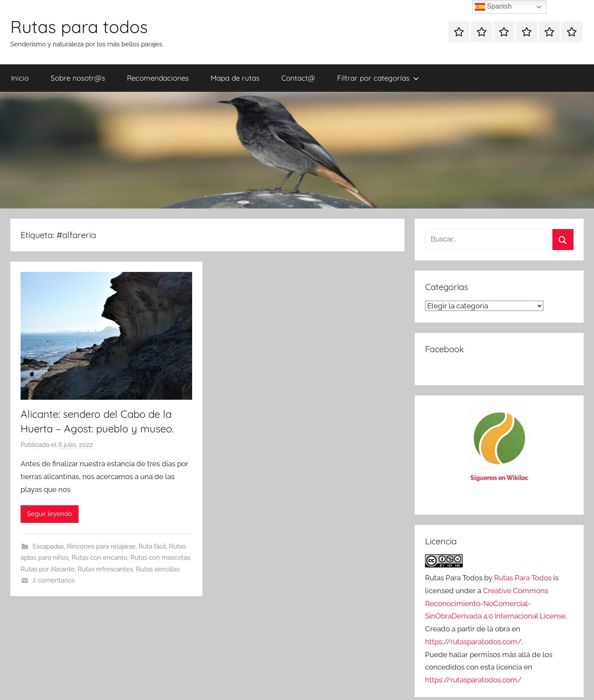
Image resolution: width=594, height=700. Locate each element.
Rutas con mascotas (160, 558)
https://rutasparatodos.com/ (473, 642)
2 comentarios (54, 580)
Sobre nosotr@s (78, 78)
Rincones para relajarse (101, 546)
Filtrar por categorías (378, 78)
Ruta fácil (152, 546)
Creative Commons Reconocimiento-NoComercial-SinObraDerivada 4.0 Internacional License (495, 603)
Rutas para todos (79, 27)
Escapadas (48, 546)
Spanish (493, 7)
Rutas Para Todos (523, 578)
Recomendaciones (158, 78)
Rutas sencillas (158, 569)
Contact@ (298, 78)
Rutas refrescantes (105, 569)
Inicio (20, 78)
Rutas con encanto (100, 558)
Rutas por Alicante (48, 569)
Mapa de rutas (235, 78)
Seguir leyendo (50, 514)
